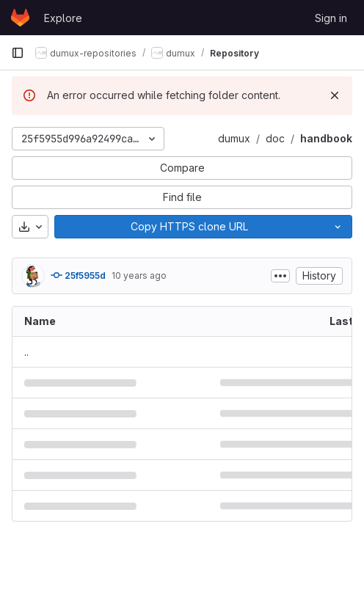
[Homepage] (20, 18)
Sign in (331, 18)
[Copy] (189, 227)
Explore (63, 18)
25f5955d (78, 275)
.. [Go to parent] (26, 352)
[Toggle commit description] (280, 276)
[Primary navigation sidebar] (18, 53)
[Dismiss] (335, 95)
